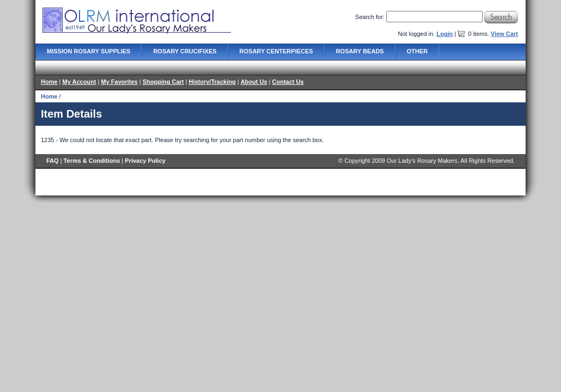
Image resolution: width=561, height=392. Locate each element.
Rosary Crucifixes (185, 51)
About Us (254, 82)
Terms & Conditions (92, 161)
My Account (80, 82)
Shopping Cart (163, 82)
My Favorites (119, 82)
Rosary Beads (360, 51)
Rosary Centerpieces (276, 51)
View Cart (504, 34)
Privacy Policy (145, 161)
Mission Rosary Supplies (89, 51)
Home (49, 82)
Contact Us (288, 82)
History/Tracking (212, 82)
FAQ (53, 161)
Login (444, 34)
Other (417, 51)
